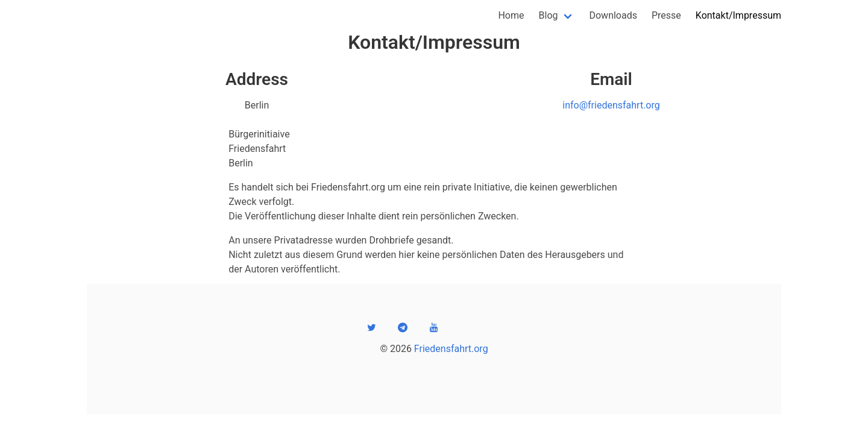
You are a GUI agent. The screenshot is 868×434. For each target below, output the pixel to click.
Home (511, 15)
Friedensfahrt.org (451, 349)
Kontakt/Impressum (738, 15)
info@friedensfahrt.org (611, 105)
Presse (666, 15)
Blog (549, 15)
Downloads (613, 15)
